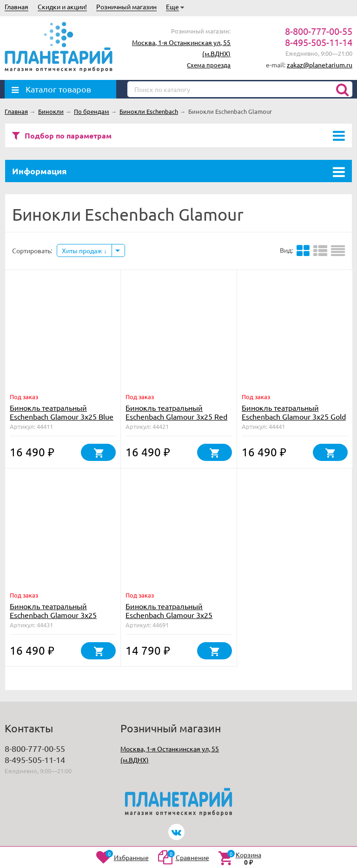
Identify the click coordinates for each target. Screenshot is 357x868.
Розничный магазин (126, 7)
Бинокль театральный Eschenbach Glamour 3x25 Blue (62, 412)
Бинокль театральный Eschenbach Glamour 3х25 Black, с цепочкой (169, 615)
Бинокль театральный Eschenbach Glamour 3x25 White (53, 615)
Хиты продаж (84, 250)
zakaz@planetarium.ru (320, 65)
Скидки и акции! (62, 7)
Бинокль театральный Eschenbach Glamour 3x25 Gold (294, 412)
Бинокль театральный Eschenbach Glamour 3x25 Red (176, 412)
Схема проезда (209, 65)
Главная (17, 7)
